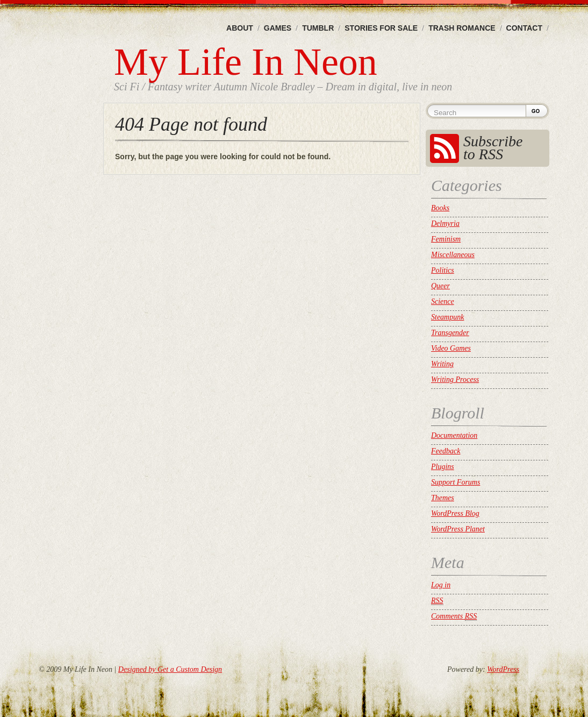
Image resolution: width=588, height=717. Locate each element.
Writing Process (455, 379)
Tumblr (318, 28)
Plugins (443, 467)
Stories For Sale (381, 28)
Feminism (446, 239)
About (240, 28)
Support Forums (456, 482)
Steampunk (447, 317)
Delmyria (445, 223)
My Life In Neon (246, 62)
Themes (443, 498)
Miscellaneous (453, 255)
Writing (442, 364)
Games (278, 28)
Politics (443, 270)
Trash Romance (462, 28)
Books (440, 208)
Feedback (446, 451)
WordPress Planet (458, 529)
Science (443, 301)
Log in (441, 585)
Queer (440, 286)
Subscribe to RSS (493, 148)
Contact (524, 28)
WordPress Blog (455, 513)
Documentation (454, 435)
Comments (454, 616)
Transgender (450, 333)
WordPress (503, 669)
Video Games (451, 348)
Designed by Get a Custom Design (170, 669)
